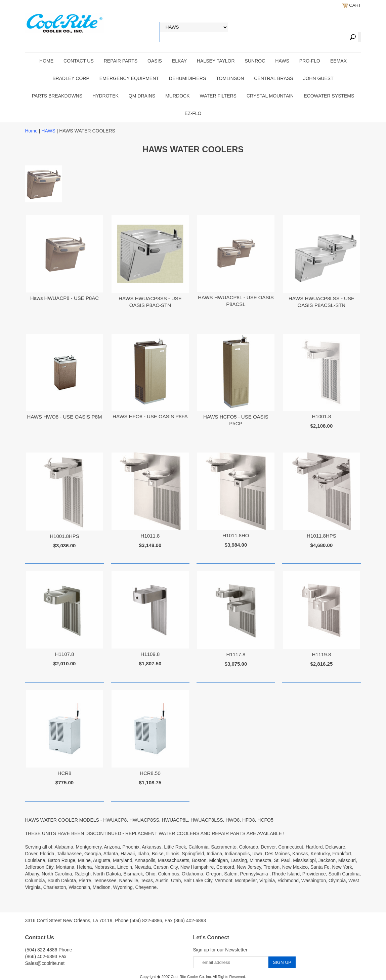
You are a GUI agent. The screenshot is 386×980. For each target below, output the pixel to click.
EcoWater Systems (329, 96)
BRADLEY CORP (71, 78)
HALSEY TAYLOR (216, 61)
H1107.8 (65, 654)
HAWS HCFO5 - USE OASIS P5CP (236, 420)
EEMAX (338, 61)
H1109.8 (150, 654)
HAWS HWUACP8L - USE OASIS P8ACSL (236, 301)
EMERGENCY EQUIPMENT (129, 78)
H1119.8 (322, 654)
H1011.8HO (236, 535)
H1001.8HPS (65, 536)
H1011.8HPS (321, 536)
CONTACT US (79, 61)
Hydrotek (105, 96)
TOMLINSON (230, 78)
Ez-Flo (193, 113)
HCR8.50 (150, 773)
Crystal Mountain (270, 96)
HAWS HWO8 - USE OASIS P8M (65, 417)
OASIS (155, 61)
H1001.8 (322, 416)
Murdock (177, 96)
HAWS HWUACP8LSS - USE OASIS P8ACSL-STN (321, 302)
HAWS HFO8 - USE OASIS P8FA (150, 416)
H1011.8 (150, 536)
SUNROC (255, 61)
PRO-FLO (310, 61)
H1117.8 (236, 654)
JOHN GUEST (318, 78)
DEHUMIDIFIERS (187, 78)
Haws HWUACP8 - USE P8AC (65, 298)
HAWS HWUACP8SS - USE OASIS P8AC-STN (150, 302)
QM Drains (142, 96)
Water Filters (218, 96)
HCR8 (65, 773)
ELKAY (179, 61)
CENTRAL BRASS (273, 78)
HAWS (282, 61)
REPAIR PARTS (121, 61)
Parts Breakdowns (57, 96)
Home (46, 61)
